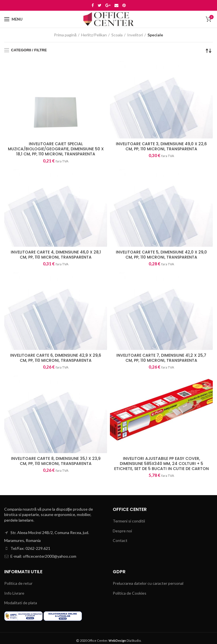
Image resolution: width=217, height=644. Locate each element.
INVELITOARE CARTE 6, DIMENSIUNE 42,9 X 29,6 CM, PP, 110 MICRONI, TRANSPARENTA (56, 358)
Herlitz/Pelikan (94, 35)
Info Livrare (14, 593)
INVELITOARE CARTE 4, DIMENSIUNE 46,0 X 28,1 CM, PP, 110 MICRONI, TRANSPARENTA (56, 255)
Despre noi (122, 531)
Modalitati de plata (21, 603)
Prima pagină (65, 35)
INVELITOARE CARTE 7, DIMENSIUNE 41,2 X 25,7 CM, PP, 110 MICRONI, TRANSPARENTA (161, 358)
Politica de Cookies (130, 593)
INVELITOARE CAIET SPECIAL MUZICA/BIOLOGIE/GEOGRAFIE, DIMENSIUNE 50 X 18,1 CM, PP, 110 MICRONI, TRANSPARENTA (56, 149)
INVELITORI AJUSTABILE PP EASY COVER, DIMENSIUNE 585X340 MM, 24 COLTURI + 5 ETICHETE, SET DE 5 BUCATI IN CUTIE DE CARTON (161, 464)
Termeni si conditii (129, 521)
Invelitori (135, 35)
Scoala (117, 35)
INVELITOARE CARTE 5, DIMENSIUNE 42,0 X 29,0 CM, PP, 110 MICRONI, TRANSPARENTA (161, 255)
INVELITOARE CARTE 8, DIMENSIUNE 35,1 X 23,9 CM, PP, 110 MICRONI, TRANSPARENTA (56, 461)
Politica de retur (18, 583)
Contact (120, 540)
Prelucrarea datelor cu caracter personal (148, 583)
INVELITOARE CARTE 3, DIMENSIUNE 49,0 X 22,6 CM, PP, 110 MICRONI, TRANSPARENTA (161, 146)
